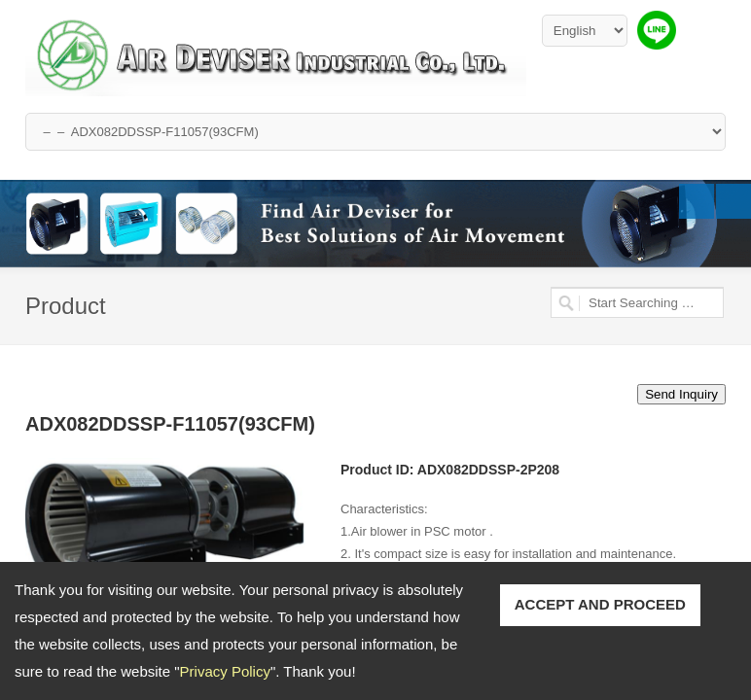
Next (733, 201)
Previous (697, 201)
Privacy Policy (225, 671)
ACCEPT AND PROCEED (600, 604)
